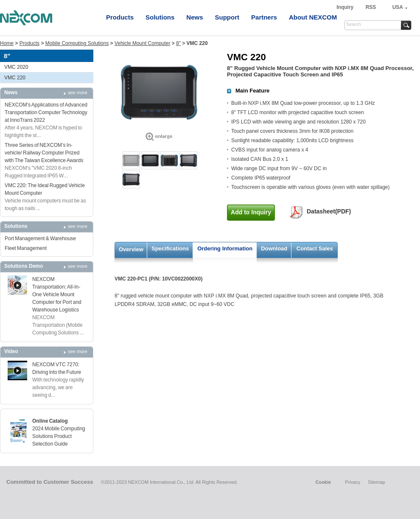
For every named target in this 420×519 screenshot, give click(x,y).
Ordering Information (225, 248)
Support (227, 17)
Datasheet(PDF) (329, 211)
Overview (131, 249)
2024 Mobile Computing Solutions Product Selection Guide (59, 436)
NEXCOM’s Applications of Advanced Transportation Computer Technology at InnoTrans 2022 (46, 112)
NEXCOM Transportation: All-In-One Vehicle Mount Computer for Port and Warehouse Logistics (57, 295)
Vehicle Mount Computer (142, 43)
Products (120, 17)
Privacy (353, 482)
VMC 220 (15, 78)
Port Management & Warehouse (40, 238)
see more (78, 93)
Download (274, 248)
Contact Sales (315, 248)
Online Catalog (50, 421)
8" (178, 43)
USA (398, 7)
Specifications (170, 248)
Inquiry (346, 7)
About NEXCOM (313, 17)
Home (7, 43)
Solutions (160, 17)
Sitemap (376, 482)
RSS (371, 7)
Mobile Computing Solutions (77, 43)
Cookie (323, 482)
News (195, 17)
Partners (264, 17)
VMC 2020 (16, 67)
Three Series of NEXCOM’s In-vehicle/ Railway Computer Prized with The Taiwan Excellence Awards (44, 153)
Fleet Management (26, 248)
